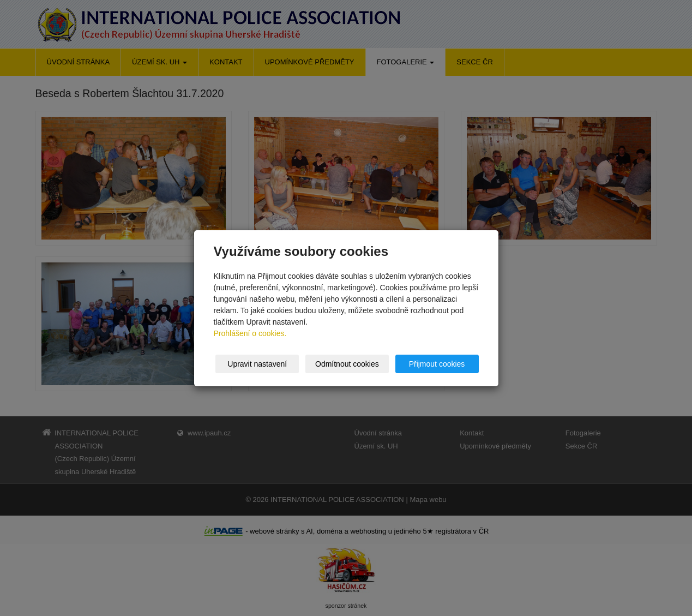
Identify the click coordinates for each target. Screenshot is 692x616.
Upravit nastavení (257, 364)
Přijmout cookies (437, 364)
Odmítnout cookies (347, 364)
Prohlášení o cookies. (250, 333)
